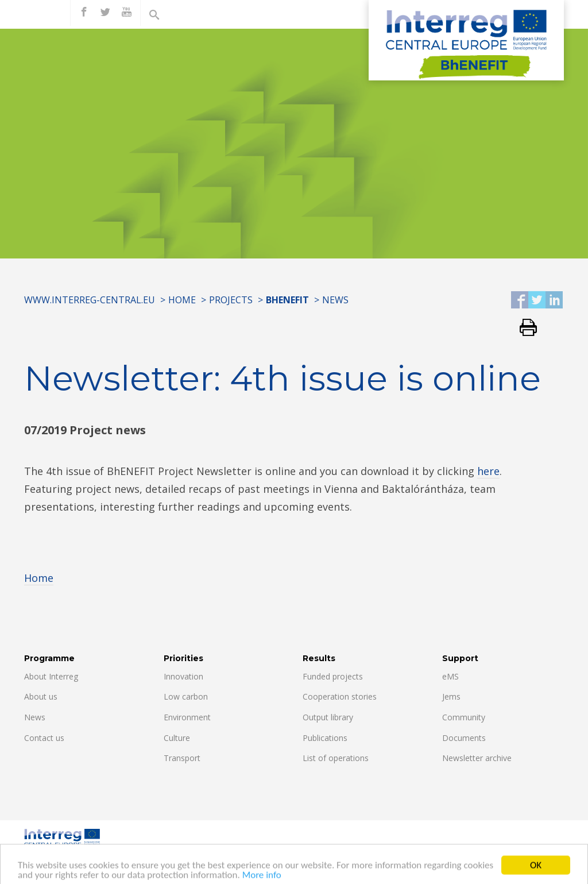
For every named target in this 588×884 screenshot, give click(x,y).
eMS (450, 676)
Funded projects (333, 676)
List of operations (336, 758)
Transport (182, 758)
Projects (231, 300)
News (335, 300)
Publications (325, 738)
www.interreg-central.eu (90, 300)
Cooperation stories (340, 696)
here (488, 471)
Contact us (44, 738)
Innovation (183, 676)
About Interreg (51, 676)
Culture (177, 738)
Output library (328, 717)
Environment (187, 717)
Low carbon (186, 696)
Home (182, 300)
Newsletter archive (477, 758)
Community (464, 717)
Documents (464, 738)
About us (41, 696)
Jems (451, 696)
